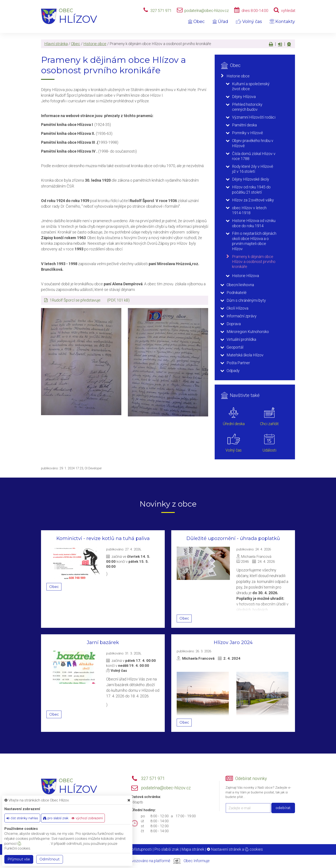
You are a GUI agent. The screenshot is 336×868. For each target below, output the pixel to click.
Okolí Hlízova (237, 308)
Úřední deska (234, 424)
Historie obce (95, 44)
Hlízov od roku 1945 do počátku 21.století (251, 189)
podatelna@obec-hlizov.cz (207, 11)
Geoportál (235, 347)
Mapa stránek (193, 849)
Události (269, 450)
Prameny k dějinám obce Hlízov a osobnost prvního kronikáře (254, 262)
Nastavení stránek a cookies (235, 849)
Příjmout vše (19, 859)
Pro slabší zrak (167, 849)
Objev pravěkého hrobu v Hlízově (253, 143)
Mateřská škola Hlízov (245, 355)
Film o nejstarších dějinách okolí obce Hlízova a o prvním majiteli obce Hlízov (254, 241)
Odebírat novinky (251, 779)
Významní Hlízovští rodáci (254, 117)
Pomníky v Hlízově (247, 133)
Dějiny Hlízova (244, 97)
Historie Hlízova (245, 276)
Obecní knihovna (240, 285)
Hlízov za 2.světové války (253, 200)
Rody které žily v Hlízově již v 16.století (253, 169)
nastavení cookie (33, 844)
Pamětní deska (244, 125)
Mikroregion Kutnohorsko (248, 332)
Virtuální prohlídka (241, 339)
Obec (196, 21)
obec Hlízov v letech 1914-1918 (249, 210)
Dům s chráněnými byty (246, 300)
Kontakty (282, 21)
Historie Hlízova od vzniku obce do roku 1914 (254, 223)
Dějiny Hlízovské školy (251, 179)
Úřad (220, 21)
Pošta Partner (238, 363)
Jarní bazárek (103, 642)
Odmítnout (50, 859)
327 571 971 (161, 11)
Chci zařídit (269, 424)
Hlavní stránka (56, 44)
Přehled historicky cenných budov (247, 107)
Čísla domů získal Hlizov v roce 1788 (254, 156)
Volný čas (249, 21)
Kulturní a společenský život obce (251, 86)
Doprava (234, 324)
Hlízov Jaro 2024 (233, 642)
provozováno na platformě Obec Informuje (168, 861)
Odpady (233, 371)
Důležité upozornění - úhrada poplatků (233, 538)
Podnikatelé (237, 293)
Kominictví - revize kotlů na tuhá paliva (103, 538)
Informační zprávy (242, 316)
